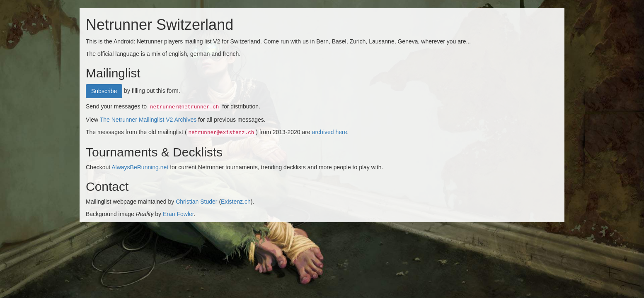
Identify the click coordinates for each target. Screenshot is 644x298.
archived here (330, 132)
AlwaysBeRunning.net (140, 167)
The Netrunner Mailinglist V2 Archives (148, 120)
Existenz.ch (236, 202)
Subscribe (104, 91)
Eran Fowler (178, 214)
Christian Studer (196, 202)
